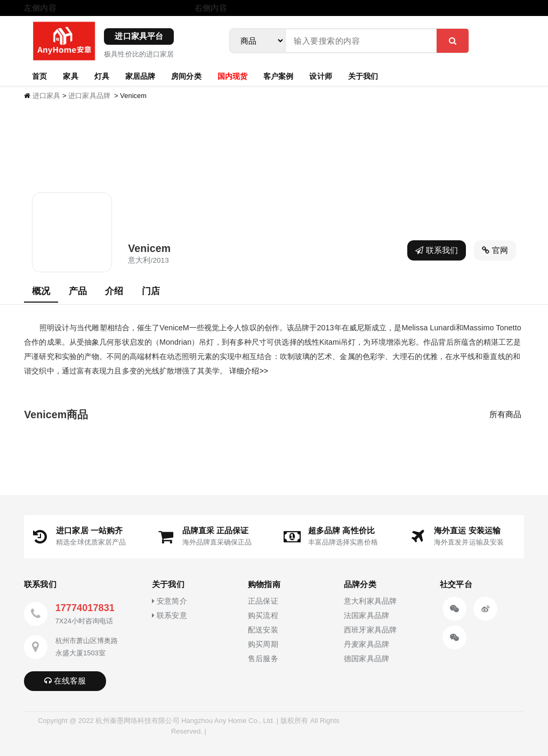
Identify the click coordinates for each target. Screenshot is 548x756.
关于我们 (363, 76)
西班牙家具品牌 (370, 630)
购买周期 (263, 644)
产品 (78, 291)
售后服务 (263, 659)
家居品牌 (140, 76)
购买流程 (263, 616)
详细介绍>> (249, 371)
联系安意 (169, 616)
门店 (151, 291)
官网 (495, 250)
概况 (41, 291)
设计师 (320, 76)
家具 (70, 76)
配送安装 (263, 630)
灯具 (102, 76)
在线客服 (65, 681)
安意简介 (169, 601)
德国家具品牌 (366, 659)
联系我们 (437, 250)
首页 (39, 76)
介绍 (114, 291)
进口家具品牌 (89, 96)
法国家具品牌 (366, 616)
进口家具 (46, 96)
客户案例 (278, 76)
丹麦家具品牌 (366, 644)
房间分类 (186, 76)
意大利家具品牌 (370, 601)
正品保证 (263, 601)
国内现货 (232, 76)
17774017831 (85, 608)
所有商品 (505, 414)
